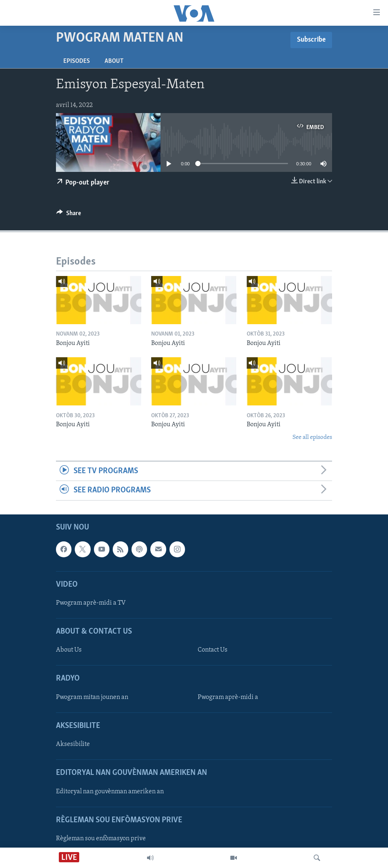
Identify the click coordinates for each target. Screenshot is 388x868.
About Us (69, 650)
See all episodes (312, 437)
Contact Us (213, 650)
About (114, 61)
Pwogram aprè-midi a (228, 697)
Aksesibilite (73, 744)
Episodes (77, 61)
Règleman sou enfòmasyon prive (101, 838)
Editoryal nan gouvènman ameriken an (110, 791)
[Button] (69, 215)
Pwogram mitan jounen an (92, 697)
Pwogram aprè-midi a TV (91, 603)
